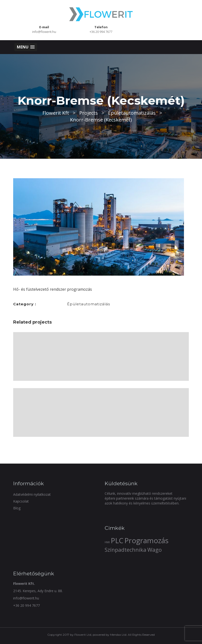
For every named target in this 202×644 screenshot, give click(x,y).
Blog (17, 508)
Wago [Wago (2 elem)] (155, 550)
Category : (25, 304)
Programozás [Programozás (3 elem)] (146, 541)
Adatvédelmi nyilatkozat (32, 494)
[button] (26, 47)
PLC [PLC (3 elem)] (117, 541)
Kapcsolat (21, 501)
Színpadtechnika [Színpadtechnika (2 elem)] (126, 550)
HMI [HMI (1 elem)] (107, 542)
